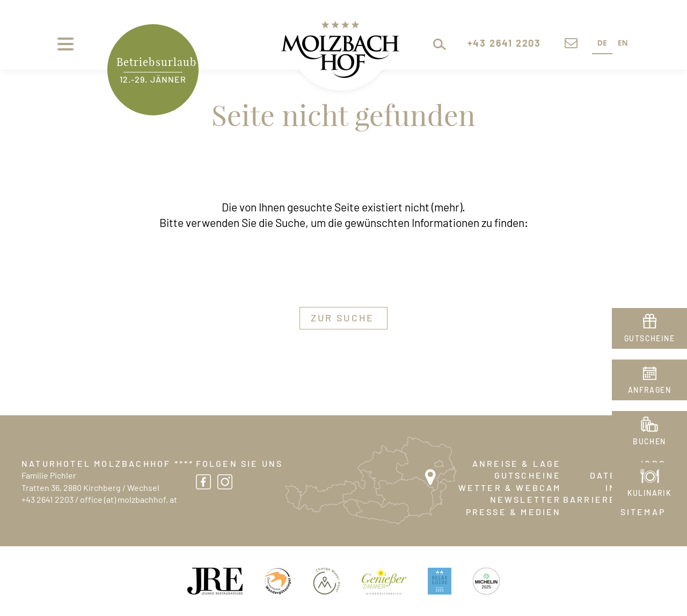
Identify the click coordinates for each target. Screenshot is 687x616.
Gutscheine (528, 476)
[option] (623, 44)
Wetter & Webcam (510, 488)
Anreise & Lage (517, 464)
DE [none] (602, 43)
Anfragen (649, 391)
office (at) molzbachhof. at (129, 500)
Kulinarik (650, 494)
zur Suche (342, 319)
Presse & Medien (514, 512)
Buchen (649, 442)
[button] (429, 44)
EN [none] (623, 43)
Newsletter (526, 500)
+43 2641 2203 (47, 500)
